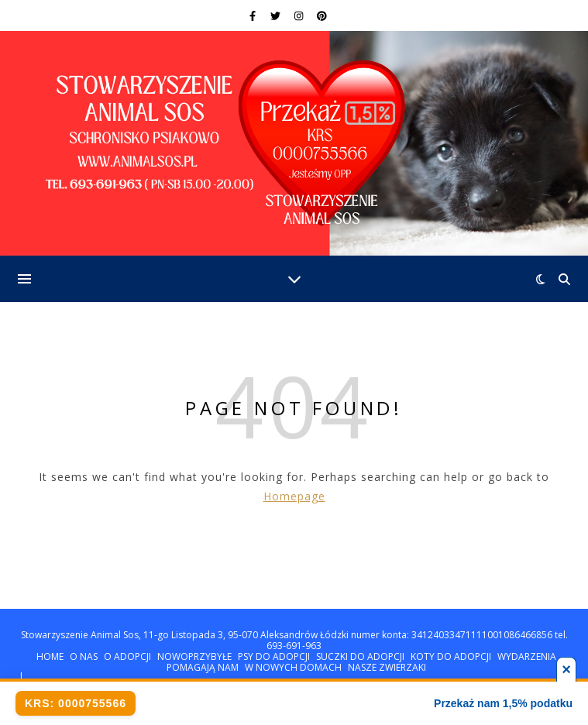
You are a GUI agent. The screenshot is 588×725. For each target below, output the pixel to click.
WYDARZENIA (527, 656)
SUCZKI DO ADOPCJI (360, 656)
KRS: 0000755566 (76, 703)
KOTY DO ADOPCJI (451, 656)
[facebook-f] (254, 15)
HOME (50, 656)
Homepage (294, 496)
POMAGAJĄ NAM (203, 667)
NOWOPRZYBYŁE (194, 656)
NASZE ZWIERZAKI (387, 667)
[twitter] (277, 15)
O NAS (84, 656)
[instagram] (300, 15)
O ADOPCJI (127, 656)
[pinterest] (322, 15)
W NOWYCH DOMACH (293, 667)
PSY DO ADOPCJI (274, 656)
